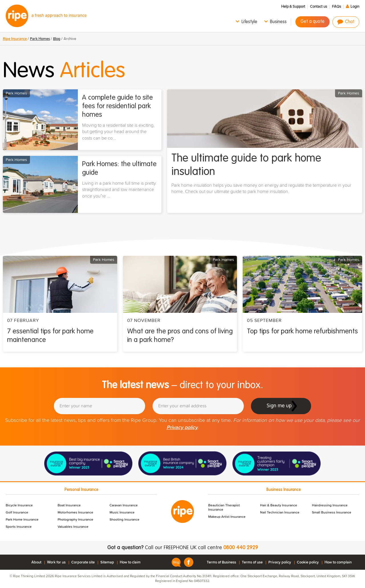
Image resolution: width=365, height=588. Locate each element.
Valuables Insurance (73, 527)
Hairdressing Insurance (330, 506)
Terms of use (252, 562)
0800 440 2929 (241, 548)
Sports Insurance (19, 527)
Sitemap (107, 562)
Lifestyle (249, 22)
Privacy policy (182, 428)
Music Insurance (122, 513)
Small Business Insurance (332, 513)
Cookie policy (308, 562)
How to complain (338, 562)
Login (355, 7)
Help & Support (293, 7)
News (64, 71)
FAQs (336, 7)
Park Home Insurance (22, 520)
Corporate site (83, 562)
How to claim (130, 562)
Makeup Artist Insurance (227, 517)
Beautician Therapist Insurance (224, 508)
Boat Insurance (69, 506)
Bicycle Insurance (19, 506)
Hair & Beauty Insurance (279, 506)
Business (278, 22)
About (36, 562)
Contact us (319, 7)
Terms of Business (221, 562)
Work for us (56, 562)
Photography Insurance (75, 520)
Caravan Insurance (124, 506)
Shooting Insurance (124, 520)
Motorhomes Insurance (75, 513)
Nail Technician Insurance (280, 513)
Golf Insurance (17, 513)
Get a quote (313, 22)
